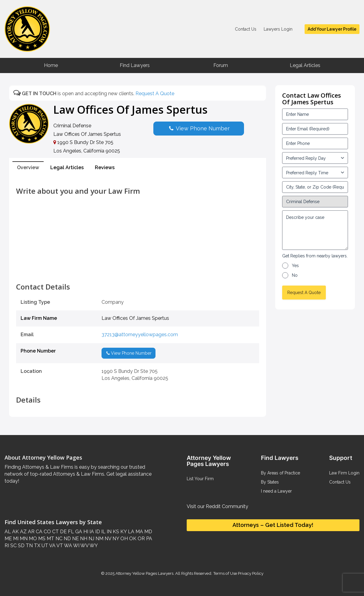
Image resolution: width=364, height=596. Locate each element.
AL (8, 532)
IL (103, 532)
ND (67, 539)
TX (37, 546)
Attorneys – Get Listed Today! (273, 525)
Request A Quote (155, 94)
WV (84, 546)
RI (7, 546)
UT (44, 546)
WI (76, 546)
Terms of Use (225, 573)
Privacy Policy (250, 573)
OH (124, 539)
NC (58, 539)
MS (41, 539)
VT (59, 546)
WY (93, 546)
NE (75, 539)
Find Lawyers (135, 65)
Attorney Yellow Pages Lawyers (144, 573)
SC (13, 546)
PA (149, 539)
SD (21, 546)
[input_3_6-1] (315, 172)
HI (85, 532)
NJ (91, 539)
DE (63, 532)
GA (78, 532)
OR (141, 539)
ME (8, 539)
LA (130, 532)
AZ (23, 532)
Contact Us (246, 29)
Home (51, 65)
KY (123, 532)
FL (70, 532)
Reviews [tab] (105, 167)
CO (47, 532)
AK (15, 532)
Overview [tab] (28, 167)
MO (32, 539)
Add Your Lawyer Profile (332, 29)
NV (107, 539)
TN (29, 546)
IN (109, 532)
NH (83, 539)
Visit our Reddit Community (217, 506)
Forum (221, 65)
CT (55, 532)
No (295, 275)
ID (97, 532)
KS (115, 532)
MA (139, 532)
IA (91, 532)
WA (68, 546)
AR (31, 532)
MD (148, 532)
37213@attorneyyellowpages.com (140, 335)
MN (23, 539)
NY (115, 539)
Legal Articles (305, 65)
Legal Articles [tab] (67, 167)
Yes (295, 266)
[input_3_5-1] (315, 158)
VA (52, 546)
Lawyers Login (278, 29)
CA (38, 532)
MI (15, 539)
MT (50, 539)
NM (99, 539)
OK (132, 539)
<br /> (138, 269)
